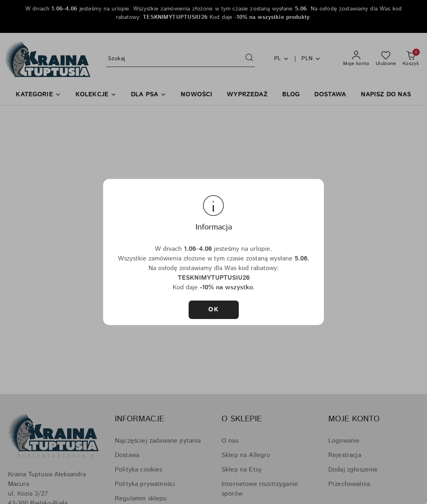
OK (213, 310)
